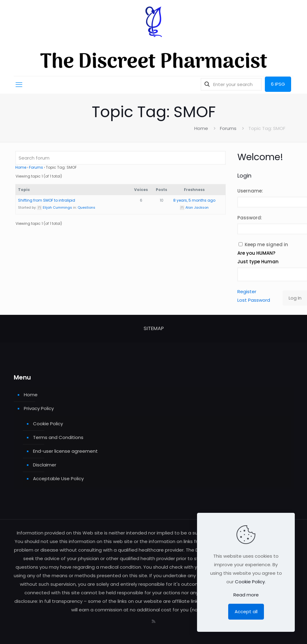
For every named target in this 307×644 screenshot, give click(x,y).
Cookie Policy (48, 424)
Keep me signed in (266, 245)
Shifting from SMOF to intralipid (47, 200)
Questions (86, 207)
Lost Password (254, 300)
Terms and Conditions (58, 437)
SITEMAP (154, 328)
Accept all (246, 612)
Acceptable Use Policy (58, 479)
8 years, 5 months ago (194, 200)
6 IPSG (278, 84)
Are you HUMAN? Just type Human (258, 257)
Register (247, 291)
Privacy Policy (39, 408)
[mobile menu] (19, 85)
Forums (228, 128)
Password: (250, 218)
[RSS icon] (153, 621)
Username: (250, 191)
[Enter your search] (231, 84)
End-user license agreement (65, 451)
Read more (246, 595)
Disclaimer (45, 465)
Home (201, 128)
